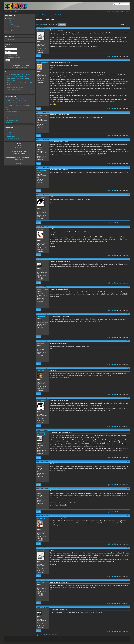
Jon (38, 142)
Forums (12, 12)
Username (9, 47)
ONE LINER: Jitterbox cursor (14, 116)
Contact (127, 12)
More (32, 92)
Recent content (11, 39)
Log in (38, 24)
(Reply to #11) (53, 368)
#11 (128, 341)
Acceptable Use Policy (13, 139)
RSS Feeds (10, 134)
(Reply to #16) (53, 516)
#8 (128, 259)
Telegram (11, 30)
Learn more (8, 32)
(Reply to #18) (53, 580)
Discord (11, 24)
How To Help (111, 12)
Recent (17, 12)
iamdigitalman (42, 63)
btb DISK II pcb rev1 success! (15, 87)
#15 (128, 462)
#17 (128, 516)
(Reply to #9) (53, 314)
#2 (128, 60)
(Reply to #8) (53, 287)
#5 (128, 167)
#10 (128, 314)
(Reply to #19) (54, 607)
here (51, 70)
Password (9, 51)
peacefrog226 (42, 115)
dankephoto (41, 197)
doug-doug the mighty (41, 433)
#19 (128, 580)
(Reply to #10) (53, 341)
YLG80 (8, 109)
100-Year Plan (120, 12)
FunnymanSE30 (43, 290)
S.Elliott (8, 118)
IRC (10, 20)
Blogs (8, 130)
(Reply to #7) (53, 259)
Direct (14, 67)
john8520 (40, 344)
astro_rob (40, 371)
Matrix (10, 22)
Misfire (11, 26)
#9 (128, 287)
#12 (128, 368)
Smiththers (41, 317)
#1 (128, 28)
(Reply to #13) (53, 430)
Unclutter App (23, 67)
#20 (128, 607)
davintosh (41, 30)
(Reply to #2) (53, 112)
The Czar (40, 229)
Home (6, 12)
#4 (128, 140)
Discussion (46, 15)
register (44, 24)
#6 (128, 195)
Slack (10, 28)
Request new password (14, 58)
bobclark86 (9, 122)
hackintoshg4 (42, 170)
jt (37, 464)
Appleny (8, 114)
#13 (128, 398)
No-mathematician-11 (12, 103)
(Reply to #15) (53, 489)
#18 (128, 548)
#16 (128, 489)
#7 (128, 227)
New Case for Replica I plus (13, 112)
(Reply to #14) (53, 462)
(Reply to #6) (54, 227)
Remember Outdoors (57, 15)
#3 (128, 112)
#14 (128, 430)
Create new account (13, 55)
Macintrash (41, 518)
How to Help (19, 164)
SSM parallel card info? (14, 89)
